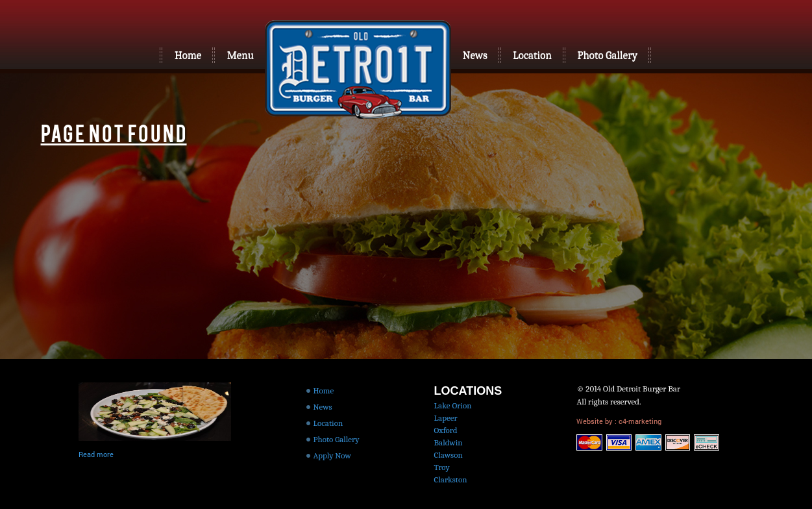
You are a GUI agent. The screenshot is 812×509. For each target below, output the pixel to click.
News (475, 55)
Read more (96, 454)
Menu (240, 55)
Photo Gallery (607, 55)
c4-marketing (639, 421)
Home (188, 55)
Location (532, 55)
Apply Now (332, 455)
